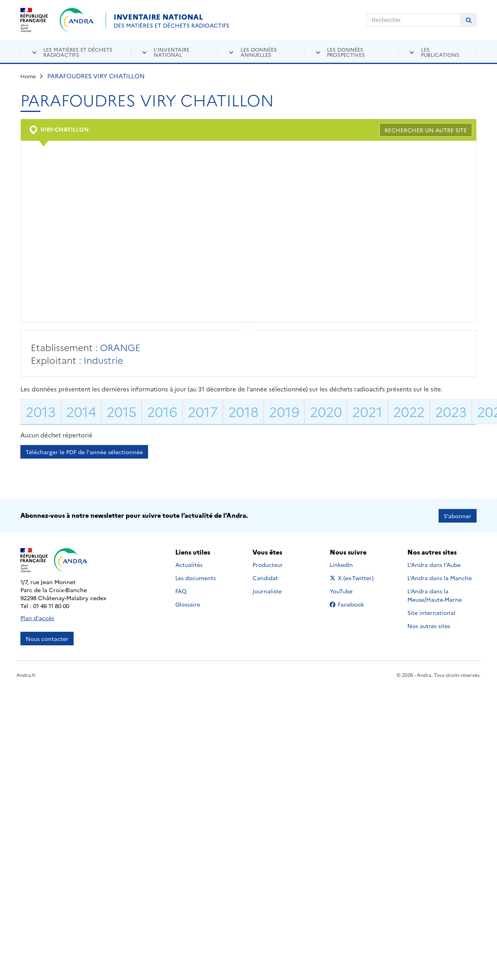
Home (28, 76)
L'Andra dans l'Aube (434, 564)
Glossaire (188, 603)
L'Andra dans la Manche (440, 577)
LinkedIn (350, 564)
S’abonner (458, 515)
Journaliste (267, 590)
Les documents (195, 577)
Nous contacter (47, 638)
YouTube (350, 590)
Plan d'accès (37, 617)
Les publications (440, 52)
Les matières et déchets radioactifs (78, 52)
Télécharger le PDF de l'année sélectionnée (84, 452)
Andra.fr (26, 674)
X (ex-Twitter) (353, 577)
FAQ (181, 590)
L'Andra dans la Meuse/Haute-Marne (435, 594)
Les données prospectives (346, 52)
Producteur (268, 564)
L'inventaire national (171, 52)
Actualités (189, 564)
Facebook (353, 603)
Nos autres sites (429, 625)
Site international (431, 612)
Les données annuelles (259, 52)
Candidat (265, 577)
